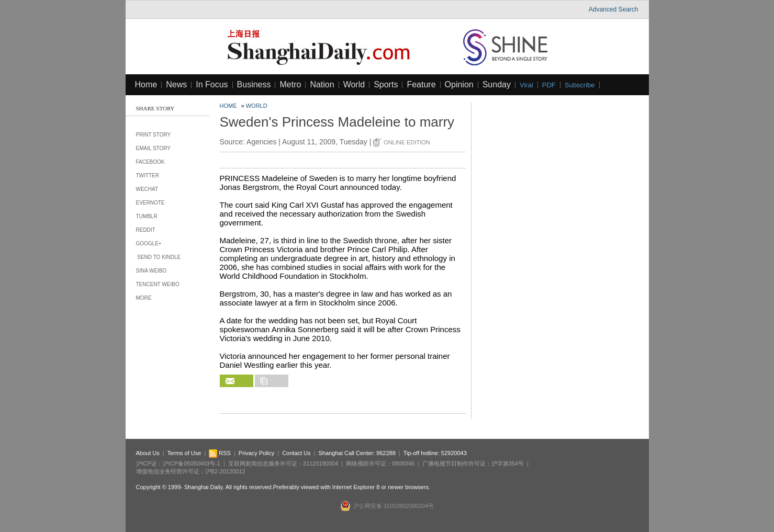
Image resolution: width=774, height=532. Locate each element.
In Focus (212, 84)
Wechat (147, 189)
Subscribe (580, 85)
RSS (220, 453)
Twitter (148, 176)
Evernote (150, 203)
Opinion (459, 84)
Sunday (497, 84)
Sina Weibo (152, 271)
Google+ (149, 244)
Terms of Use (184, 453)
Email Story (154, 148)
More (144, 298)
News (176, 84)
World (354, 84)
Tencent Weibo (158, 284)
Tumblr (147, 216)
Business (254, 84)
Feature (421, 84)
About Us (148, 453)
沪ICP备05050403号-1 (192, 463)
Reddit (146, 230)
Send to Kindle (159, 257)
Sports (386, 84)
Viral (526, 85)
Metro (290, 84)
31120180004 (321, 463)
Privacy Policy (256, 453)
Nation (322, 84)
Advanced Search (614, 9)
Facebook (150, 162)
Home (146, 84)
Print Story (154, 135)
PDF (549, 85)
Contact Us (296, 453)
